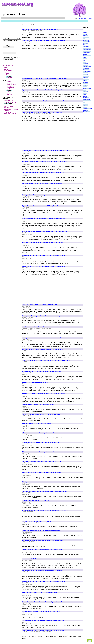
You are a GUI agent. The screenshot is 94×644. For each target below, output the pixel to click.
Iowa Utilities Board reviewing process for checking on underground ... (46, 231)
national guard (11, 87)
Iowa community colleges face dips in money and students (42, 112)
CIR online (85, 43)
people (8, 89)
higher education (11, 85)
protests (10, 78)
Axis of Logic (86, 37)
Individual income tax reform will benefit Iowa (37, 327)
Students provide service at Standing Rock (36, 424)
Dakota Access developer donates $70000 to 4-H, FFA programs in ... (45, 491)
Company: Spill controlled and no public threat (38, 405)
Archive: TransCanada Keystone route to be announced (41, 442)
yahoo (86, 18)
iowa (7, 75)
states (7, 73)
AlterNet (85, 32)
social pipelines (8, 112)
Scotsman (85, 96)
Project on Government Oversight (86, 85)
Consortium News (87, 51)
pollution (9, 93)
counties (9, 82)
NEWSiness (86, 74)
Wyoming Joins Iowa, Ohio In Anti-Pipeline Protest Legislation (43, 90)
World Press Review (88, 109)
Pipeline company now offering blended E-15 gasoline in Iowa (43, 550)
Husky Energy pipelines (11, 102)
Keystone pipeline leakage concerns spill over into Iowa (41, 414)
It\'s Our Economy (87, 67)
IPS (84, 60)
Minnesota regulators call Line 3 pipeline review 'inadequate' (42, 371)
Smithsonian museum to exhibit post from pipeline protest (42, 472)
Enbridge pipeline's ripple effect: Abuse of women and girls (42, 316)
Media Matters (86, 68)
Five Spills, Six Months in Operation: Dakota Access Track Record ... (45, 338)
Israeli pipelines (8, 105)
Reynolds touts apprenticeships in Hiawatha (37, 521)
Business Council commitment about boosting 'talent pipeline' (43, 243)
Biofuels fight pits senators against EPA (35, 501)
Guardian (85, 59)
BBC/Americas (86, 40)
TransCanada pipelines (10, 113)
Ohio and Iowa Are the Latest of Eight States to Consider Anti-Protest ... (46, 101)
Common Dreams (87, 50)
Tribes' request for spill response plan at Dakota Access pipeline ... (45, 266)
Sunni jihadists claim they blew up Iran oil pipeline (39, 195)
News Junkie (86, 76)
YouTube (90, 18)
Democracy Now (87, 53)
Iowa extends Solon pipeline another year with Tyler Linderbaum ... (44, 219)
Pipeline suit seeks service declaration (35, 382)
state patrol (10, 95)
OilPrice (85, 81)
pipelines (7, 108)
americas (6, 69)
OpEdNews (86, 82)
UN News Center (87, 101)
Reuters (85, 93)
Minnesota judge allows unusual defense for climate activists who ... (45, 510)
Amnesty (85, 34)
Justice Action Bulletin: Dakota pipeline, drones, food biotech (43, 540)
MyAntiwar (85, 73)
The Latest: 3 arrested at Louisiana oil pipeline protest (40, 29)
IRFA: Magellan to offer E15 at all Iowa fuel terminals (40, 592)
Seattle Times (86, 98)
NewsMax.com (86, 79)
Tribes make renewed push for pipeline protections (39, 433)
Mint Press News (87, 71)
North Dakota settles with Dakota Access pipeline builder (41, 611)
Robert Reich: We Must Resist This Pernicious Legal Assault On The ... (46, 360)
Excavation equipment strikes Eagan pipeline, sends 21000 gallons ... (45, 162)
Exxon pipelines (8, 101)
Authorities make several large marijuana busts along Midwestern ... (45, 40)
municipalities (10, 86)
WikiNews (85, 107)
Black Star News (87, 42)
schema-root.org (9, 65)
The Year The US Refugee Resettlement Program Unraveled (42, 184)
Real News (86, 92)
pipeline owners (8, 106)
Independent (86, 64)
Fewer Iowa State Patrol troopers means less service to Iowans (43, 630)
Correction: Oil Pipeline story (32, 559)
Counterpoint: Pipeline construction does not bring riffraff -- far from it (46, 150)
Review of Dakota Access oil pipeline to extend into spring (42, 531)
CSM (84, 45)
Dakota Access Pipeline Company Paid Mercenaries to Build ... (43, 461)
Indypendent (86, 65)
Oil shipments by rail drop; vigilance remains (37, 482)
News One (85, 78)
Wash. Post (86, 104)
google (81, 18)
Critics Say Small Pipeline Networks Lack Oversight (39, 305)
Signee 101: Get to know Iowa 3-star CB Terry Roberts (40, 206)
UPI (84, 102)
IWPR (84, 62)
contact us (82, 21)
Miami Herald (86, 70)
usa (6, 72)
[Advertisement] (37, 63)
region (5, 68)
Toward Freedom (87, 99)
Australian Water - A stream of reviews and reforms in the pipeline (44, 79)
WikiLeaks (85, 106)
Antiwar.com (86, 36)
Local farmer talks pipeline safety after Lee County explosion (43, 570)
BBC (84, 39)
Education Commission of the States (87, 56)
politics (9, 92)
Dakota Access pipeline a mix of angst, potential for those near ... (44, 173)
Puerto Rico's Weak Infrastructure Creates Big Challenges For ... (44, 602)
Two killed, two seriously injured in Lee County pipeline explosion (44, 255)
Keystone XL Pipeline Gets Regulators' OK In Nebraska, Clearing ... (45, 394)
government (10, 83)
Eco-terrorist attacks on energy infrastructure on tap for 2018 (43, 349)
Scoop (85, 95)
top (89, 641)
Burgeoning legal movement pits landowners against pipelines (43, 621)
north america (8, 70)
